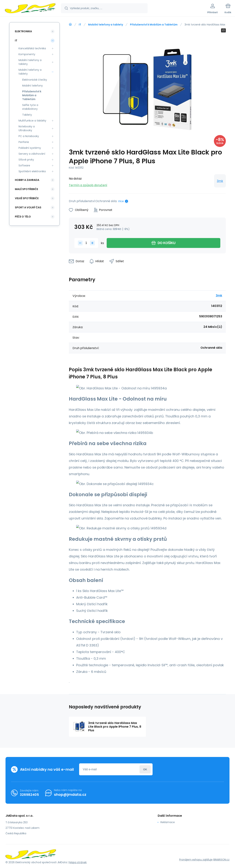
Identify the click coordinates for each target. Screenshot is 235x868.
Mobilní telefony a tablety (106, 25)
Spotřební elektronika (32, 171)
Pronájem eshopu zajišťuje (196, 860)
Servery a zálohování (32, 154)
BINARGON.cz (221, 860)
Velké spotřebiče (27, 198)
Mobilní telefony (32, 86)
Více (121, 201)
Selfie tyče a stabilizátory (30, 107)
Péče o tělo (23, 217)
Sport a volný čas (28, 207)
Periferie (24, 142)
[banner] (30, 9)
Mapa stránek (78, 862)
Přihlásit (145, 769)
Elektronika (23, 31)
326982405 (29, 794)
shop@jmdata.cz (70, 795)
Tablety (27, 115)
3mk (220, 181)
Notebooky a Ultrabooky (27, 128)
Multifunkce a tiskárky (32, 121)
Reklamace (168, 822)
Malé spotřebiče (26, 189)
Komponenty (27, 54)
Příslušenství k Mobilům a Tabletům (154, 25)
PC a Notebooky (29, 136)
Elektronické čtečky (35, 80)
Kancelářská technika (32, 48)
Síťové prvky (26, 160)
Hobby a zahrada (27, 180)
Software (24, 165)
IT (80, 25)
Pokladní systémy (30, 148)
